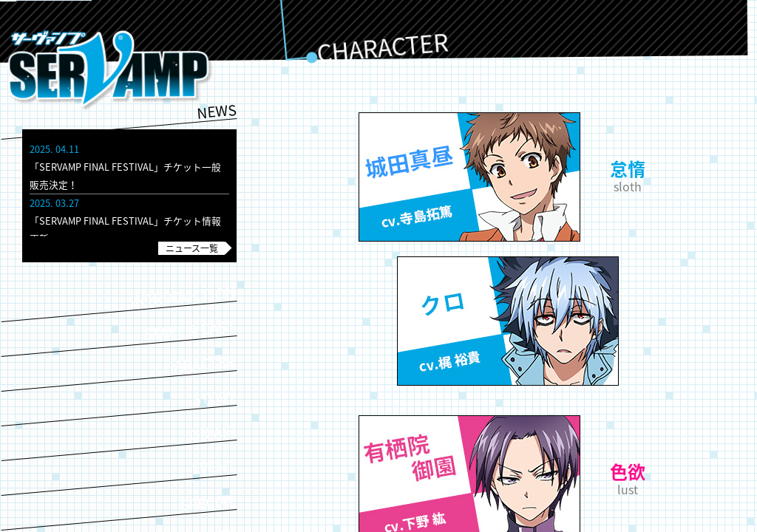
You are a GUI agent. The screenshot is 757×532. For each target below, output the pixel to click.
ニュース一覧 (192, 248)
